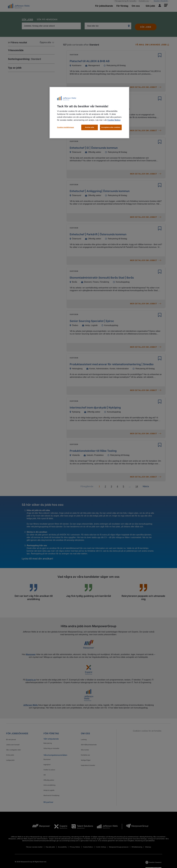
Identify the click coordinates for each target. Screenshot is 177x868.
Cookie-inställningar (66, 127)
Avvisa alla (89, 127)
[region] (89, 113)
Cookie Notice (114, 120)
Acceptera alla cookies (111, 127)
